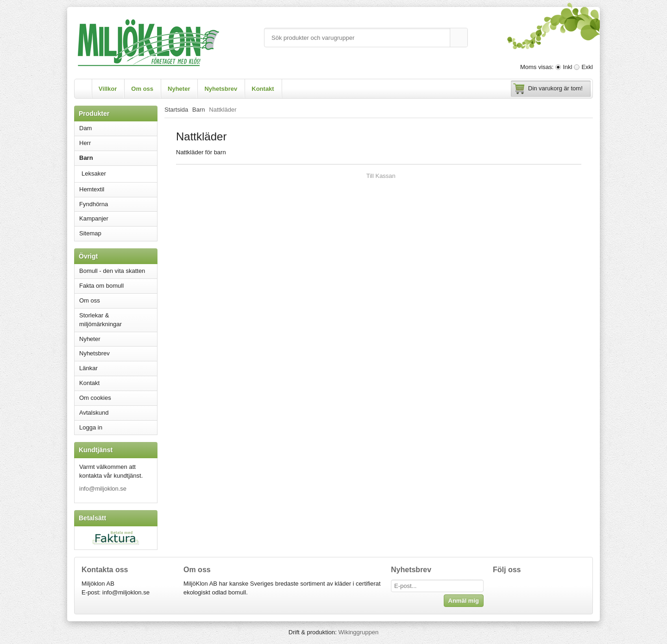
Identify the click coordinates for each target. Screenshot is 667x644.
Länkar (88, 368)
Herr (118, 143)
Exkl (587, 67)
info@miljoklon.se (103, 489)
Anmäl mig (464, 601)
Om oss (142, 89)
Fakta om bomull (101, 286)
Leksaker (94, 174)
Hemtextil (118, 189)
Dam (118, 128)
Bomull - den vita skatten (112, 271)
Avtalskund (94, 413)
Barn (118, 158)
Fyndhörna (94, 204)
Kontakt (263, 89)
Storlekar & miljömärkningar (101, 320)
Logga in (91, 427)
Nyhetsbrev (221, 89)
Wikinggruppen (358, 632)
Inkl (567, 67)
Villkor (108, 89)
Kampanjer (94, 218)
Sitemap (90, 233)
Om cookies (95, 398)
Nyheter (179, 89)
